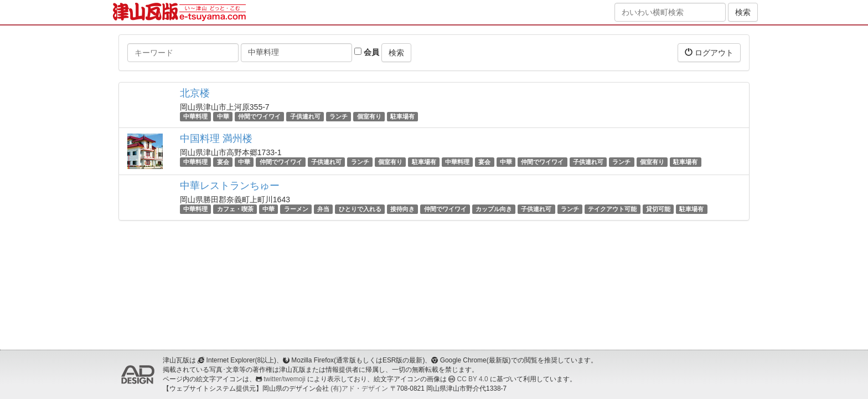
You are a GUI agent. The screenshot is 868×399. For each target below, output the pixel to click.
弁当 (323, 209)
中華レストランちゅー (230, 186)
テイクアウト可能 (612, 209)
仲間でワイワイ (259, 116)
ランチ (339, 116)
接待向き (402, 209)
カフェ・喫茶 (235, 209)
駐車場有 (402, 116)
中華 (223, 116)
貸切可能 (658, 209)
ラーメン (296, 209)
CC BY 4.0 (473, 379)
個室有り (369, 116)
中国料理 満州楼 (216, 139)
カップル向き (494, 209)
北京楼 (195, 93)
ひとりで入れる (360, 209)
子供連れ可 (305, 116)
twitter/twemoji (284, 379)
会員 (367, 52)
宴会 (223, 162)
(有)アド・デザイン (359, 388)
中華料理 (195, 116)
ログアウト (709, 52)
